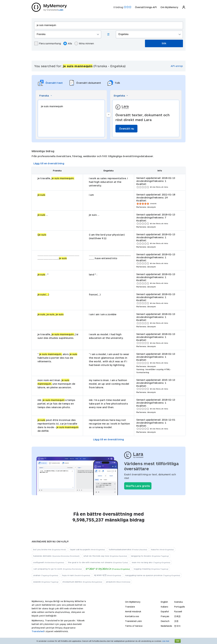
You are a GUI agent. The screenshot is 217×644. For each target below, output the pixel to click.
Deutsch (165, 621)
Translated (38, 631)
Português (180, 607)
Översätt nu (126, 129)
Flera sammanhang (48, 43)
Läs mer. (166, 641)
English (164, 602)
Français (165, 616)
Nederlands (166, 626)
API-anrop (177, 66)
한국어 (177, 626)
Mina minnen (84, 43)
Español (165, 611)
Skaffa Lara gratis (138, 486)
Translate (130, 607)
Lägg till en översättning (49, 163)
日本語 (177, 616)
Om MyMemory (169, 7)
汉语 (176, 621)
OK (178, 641)
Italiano (164, 607)
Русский (178, 611)
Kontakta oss (132, 616)
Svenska (178, 602)
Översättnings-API (146, 7)
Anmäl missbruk (133, 611)
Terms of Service (134, 626)
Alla (68, 43)
